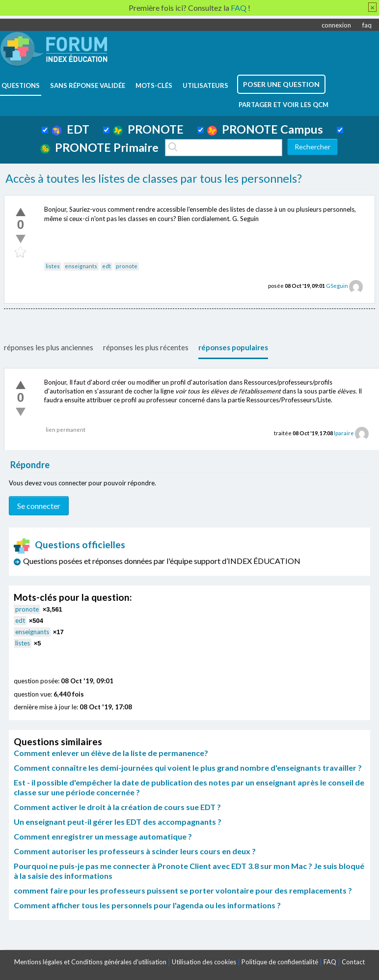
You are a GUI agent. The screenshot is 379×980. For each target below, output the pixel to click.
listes (53, 266)
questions (21, 85)
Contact (353, 962)
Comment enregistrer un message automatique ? (103, 836)
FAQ (330, 962)
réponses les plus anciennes (49, 347)
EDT (70, 129)
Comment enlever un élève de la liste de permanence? (111, 753)
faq (367, 25)
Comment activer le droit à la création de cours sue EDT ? (117, 807)
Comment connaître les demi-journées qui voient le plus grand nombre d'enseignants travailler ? (188, 768)
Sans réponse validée (88, 85)
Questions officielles (70, 545)
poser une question (281, 84)
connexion (336, 25)
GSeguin (337, 286)
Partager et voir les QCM (284, 105)
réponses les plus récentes (146, 347)
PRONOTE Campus (265, 129)
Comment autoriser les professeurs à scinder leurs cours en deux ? (135, 851)
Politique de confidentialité (280, 962)
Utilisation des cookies (204, 962)
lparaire (344, 433)
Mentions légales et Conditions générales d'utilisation (90, 962)
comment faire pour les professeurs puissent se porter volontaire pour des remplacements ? (183, 890)
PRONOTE (148, 129)
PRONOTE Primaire (99, 147)
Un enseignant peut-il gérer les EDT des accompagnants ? (118, 822)
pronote (127, 266)
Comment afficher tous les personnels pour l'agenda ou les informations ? (147, 905)
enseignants (81, 266)
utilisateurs (205, 85)
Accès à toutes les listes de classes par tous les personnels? (154, 178)
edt (107, 266)
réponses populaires (233, 347)
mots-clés (154, 85)
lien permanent (66, 430)
